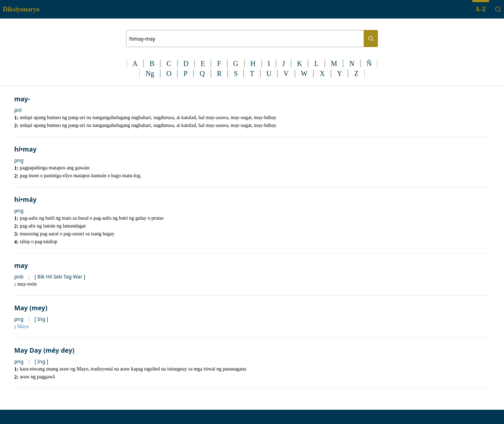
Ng (150, 73)
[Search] (498, 9)
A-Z (481, 9)
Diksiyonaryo (21, 9)
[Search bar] (245, 39)
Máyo (23, 326)
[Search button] (371, 39)
